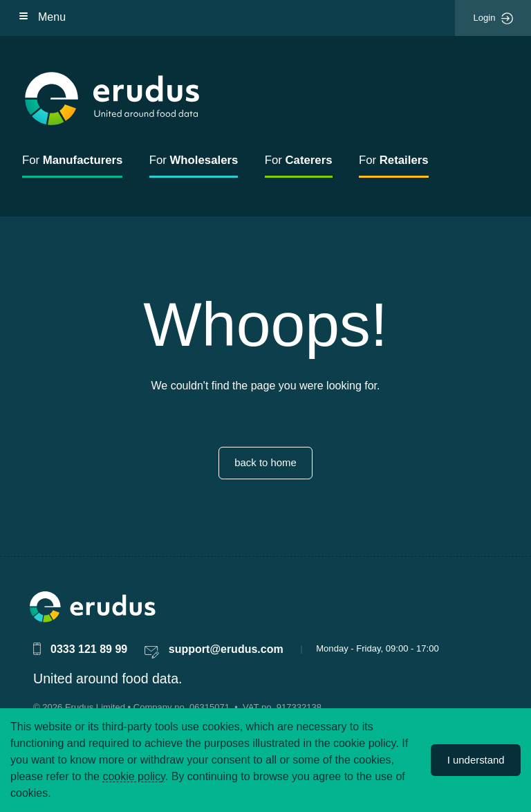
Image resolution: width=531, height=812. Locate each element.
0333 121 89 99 (89, 649)
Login (493, 19)
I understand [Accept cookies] (476, 760)
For (72, 160)
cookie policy (133, 776)
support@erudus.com (226, 649)
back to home (265, 462)
